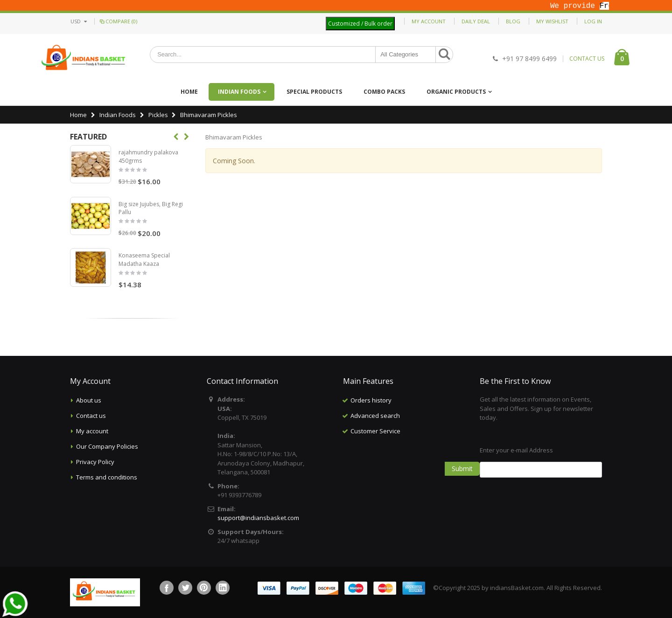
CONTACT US (587, 59)
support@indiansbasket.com (258, 518)
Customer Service (375, 431)
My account (92, 431)
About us (89, 400)
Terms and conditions (107, 477)
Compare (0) (118, 21)
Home (78, 115)
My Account (429, 21)
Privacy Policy (95, 462)
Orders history (371, 400)
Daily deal (476, 21)
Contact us (91, 416)
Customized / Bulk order (360, 24)
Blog (513, 21)
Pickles (158, 115)
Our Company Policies (107, 446)
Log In (593, 21)
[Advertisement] (404, 486)
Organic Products (456, 92)
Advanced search (375, 416)
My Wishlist (552, 21)
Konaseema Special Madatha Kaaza (144, 260)
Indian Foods (239, 92)
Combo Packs (384, 92)
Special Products (314, 92)
